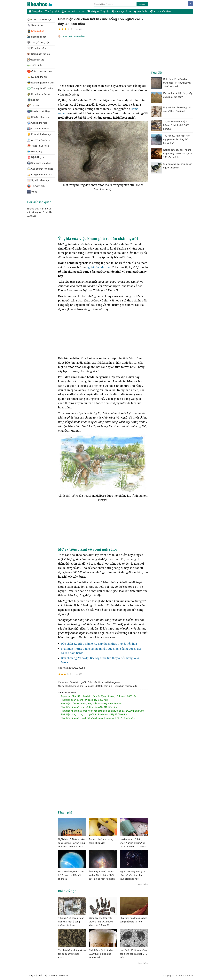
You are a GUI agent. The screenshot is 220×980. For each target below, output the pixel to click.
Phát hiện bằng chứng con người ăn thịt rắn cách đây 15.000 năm (94, 714)
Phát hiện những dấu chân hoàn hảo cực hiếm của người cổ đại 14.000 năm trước (102, 711)
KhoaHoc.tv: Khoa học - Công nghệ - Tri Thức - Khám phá (43, 4)
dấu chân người (78, 682)
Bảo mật (43, 975)
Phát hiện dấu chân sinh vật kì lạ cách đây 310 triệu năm (89, 707)
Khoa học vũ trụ (121, 11)
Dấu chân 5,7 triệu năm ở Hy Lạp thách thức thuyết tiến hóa (99, 643)
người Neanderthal (98, 267)
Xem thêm (143, 884)
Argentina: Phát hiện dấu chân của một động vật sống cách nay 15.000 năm (99, 696)
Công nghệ (52, 11)
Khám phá (67, 36)
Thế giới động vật (98, 11)
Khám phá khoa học (73, 11)
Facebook (64, 975)
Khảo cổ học (80, 36)
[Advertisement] (103, 61)
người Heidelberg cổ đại (70, 686)
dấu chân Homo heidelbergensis (104, 682)
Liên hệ (53, 975)
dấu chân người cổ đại (126, 686)
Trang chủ (35, 11)
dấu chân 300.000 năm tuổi (99, 686)
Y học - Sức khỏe (161, 11)
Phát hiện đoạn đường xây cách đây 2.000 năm (85, 700)
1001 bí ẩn (141, 11)
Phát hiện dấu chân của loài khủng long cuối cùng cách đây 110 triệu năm (98, 718)
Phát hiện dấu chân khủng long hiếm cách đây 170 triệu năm (91, 703)
